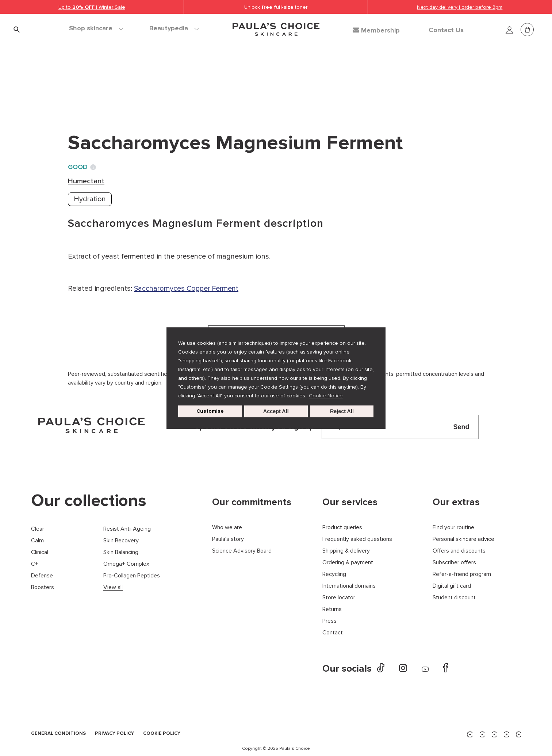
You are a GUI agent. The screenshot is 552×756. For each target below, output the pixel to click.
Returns (332, 609)
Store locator (339, 598)
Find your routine (453, 528)
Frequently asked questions (357, 539)
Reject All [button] (342, 411)
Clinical (40, 552)
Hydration (90, 199)
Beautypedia (174, 28)
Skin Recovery (121, 541)
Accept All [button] (276, 411)
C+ (35, 564)
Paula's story (228, 539)
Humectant (162, 80)
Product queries (342, 528)
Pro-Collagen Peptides (132, 576)
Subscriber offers (454, 563)
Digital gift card (452, 586)
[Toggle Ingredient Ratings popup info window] (93, 167)
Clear (38, 529)
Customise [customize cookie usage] (210, 411)
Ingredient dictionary (103, 80)
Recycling (334, 574)
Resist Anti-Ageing (127, 529)
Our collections (89, 501)
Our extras (456, 502)
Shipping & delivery (346, 551)
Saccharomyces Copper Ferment (186, 289)
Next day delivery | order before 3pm (460, 7)
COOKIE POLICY (162, 734)
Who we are (227, 528)
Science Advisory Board (242, 551)
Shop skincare (96, 28)
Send (461, 427)
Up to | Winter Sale (92, 7)
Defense (42, 576)
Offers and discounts (459, 551)
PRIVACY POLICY (114, 734)
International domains (349, 586)
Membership (376, 30)
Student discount (454, 598)
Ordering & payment (348, 563)
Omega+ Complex (126, 564)
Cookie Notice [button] (326, 396)
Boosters (43, 587)
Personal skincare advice (463, 539)
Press (329, 621)
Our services (350, 502)
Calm (37, 541)
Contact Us (446, 30)
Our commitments (252, 502)
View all (113, 587)
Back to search (101, 95)
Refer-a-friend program (462, 574)
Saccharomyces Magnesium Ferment (248, 80)
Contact (333, 633)
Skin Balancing (121, 552)
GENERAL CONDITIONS (58, 734)
